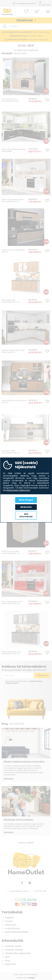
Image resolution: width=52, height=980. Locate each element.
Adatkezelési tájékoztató (18, 490)
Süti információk (26, 515)
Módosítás (26, 507)
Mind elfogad (26, 500)
